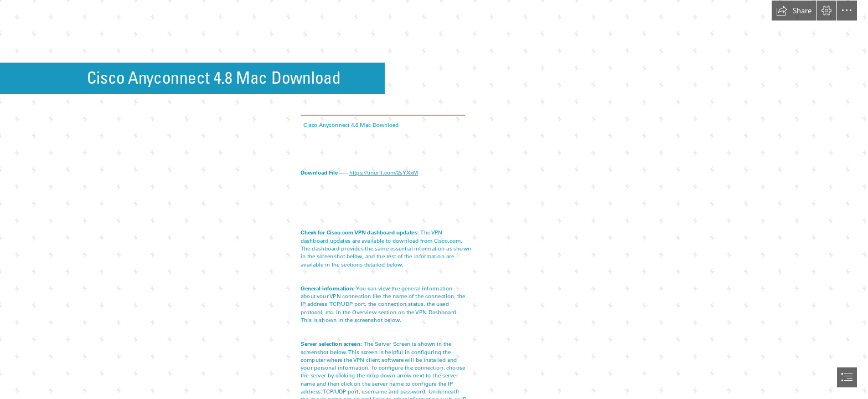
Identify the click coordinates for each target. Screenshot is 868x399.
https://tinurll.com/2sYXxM (384, 172)
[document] (434, 199)
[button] (794, 11)
